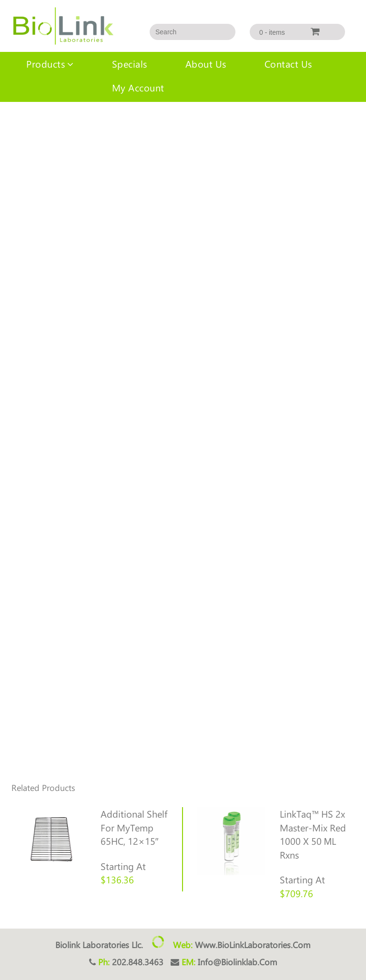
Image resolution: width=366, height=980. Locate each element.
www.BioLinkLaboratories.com (253, 945)
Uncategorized (45, 121)
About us (206, 64)
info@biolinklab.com (238, 962)
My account (138, 87)
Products (46, 64)
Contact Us (288, 64)
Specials (130, 64)
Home (9, 121)
